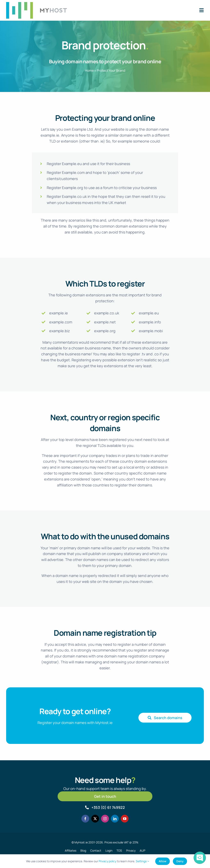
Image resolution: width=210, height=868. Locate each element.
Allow (163, 861)
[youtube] (125, 819)
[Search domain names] (165, 718)
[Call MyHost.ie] (105, 807)
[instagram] (105, 819)
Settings (142, 861)
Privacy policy (107, 861)
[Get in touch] (105, 796)
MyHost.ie (81, 842)
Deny (180, 861)
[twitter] (95, 819)
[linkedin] (115, 819)
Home (89, 70)
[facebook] (85, 819)
